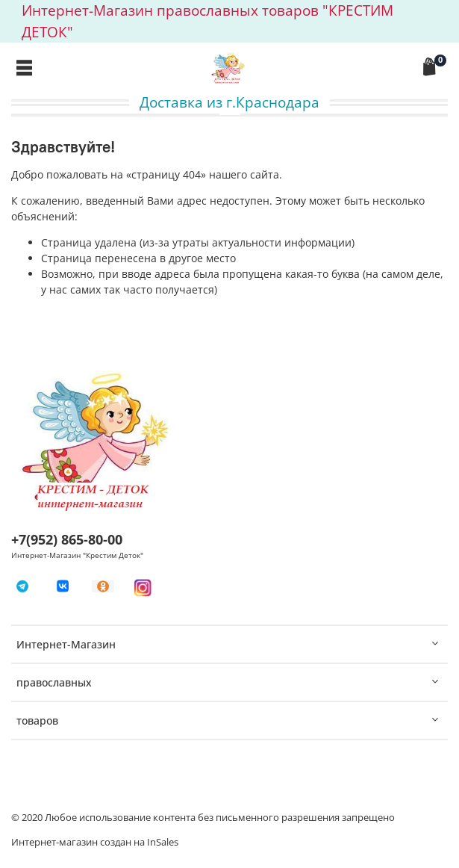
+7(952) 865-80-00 (67, 539)
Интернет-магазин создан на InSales (95, 842)
